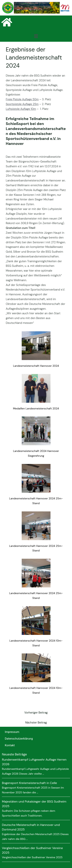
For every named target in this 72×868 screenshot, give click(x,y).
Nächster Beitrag (36, 723)
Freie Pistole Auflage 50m (22, 99)
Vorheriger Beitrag (36, 713)
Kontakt (10, 745)
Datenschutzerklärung (19, 739)
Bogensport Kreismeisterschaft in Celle (29, 783)
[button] (36, 36)
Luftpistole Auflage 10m (21, 109)
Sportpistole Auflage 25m (22, 104)
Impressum (12, 732)
